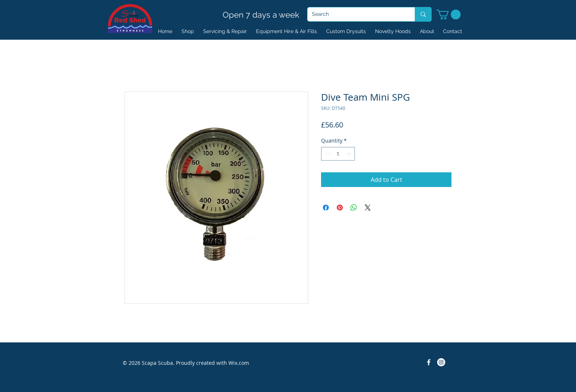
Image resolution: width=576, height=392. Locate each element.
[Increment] (349, 154)
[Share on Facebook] (326, 208)
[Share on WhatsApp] (354, 208)
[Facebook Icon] (429, 362)
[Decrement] (327, 154)
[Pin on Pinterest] (340, 208)
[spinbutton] (338, 154)
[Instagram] (441, 362)
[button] (449, 15)
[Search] (356, 14)
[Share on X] (368, 208)
